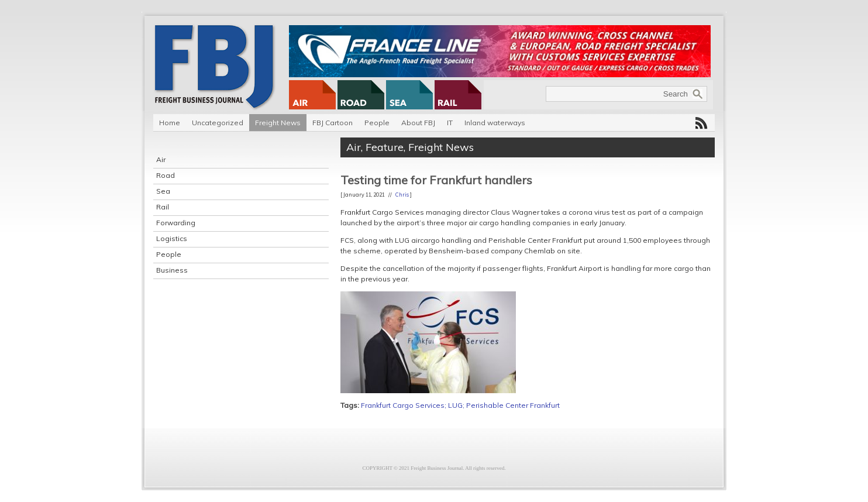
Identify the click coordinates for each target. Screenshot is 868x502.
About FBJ (418, 123)
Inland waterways (495, 123)
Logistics (172, 238)
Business (172, 270)
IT (450, 123)
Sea (163, 191)
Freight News (278, 123)
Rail (163, 207)
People (377, 123)
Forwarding (176, 223)
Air (161, 159)
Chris (402, 195)
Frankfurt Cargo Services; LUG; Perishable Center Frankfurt (460, 405)
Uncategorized (218, 123)
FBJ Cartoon (333, 123)
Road (166, 175)
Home (170, 123)
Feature (385, 147)
